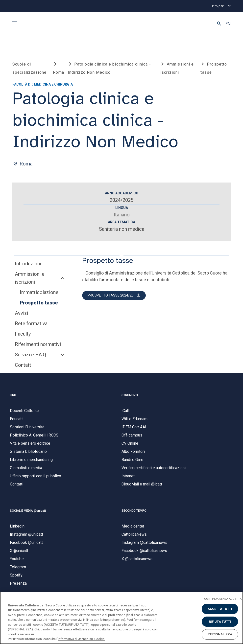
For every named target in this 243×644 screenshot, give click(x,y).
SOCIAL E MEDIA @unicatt (28, 511)
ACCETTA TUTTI (220, 609)
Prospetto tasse (39, 303)
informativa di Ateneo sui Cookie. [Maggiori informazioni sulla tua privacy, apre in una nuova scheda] (82, 639)
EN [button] (228, 24)
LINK (13, 395)
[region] (121, 618)
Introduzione (29, 264)
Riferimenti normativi (38, 344)
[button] (219, 24)
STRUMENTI (130, 395)
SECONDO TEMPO (134, 511)
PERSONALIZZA (220, 634)
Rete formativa (31, 323)
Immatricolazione (39, 292)
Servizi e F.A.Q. (31, 355)
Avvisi (21, 313)
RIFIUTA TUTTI (220, 622)
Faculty (23, 334)
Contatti (24, 365)
